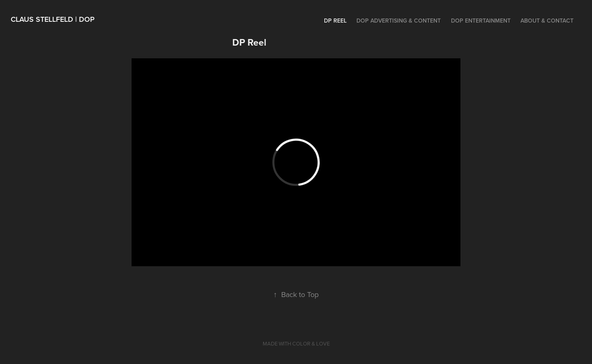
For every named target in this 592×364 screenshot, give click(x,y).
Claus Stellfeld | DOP (53, 19)
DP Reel (335, 21)
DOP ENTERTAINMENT (481, 21)
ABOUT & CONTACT (547, 21)
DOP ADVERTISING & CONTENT (399, 21)
